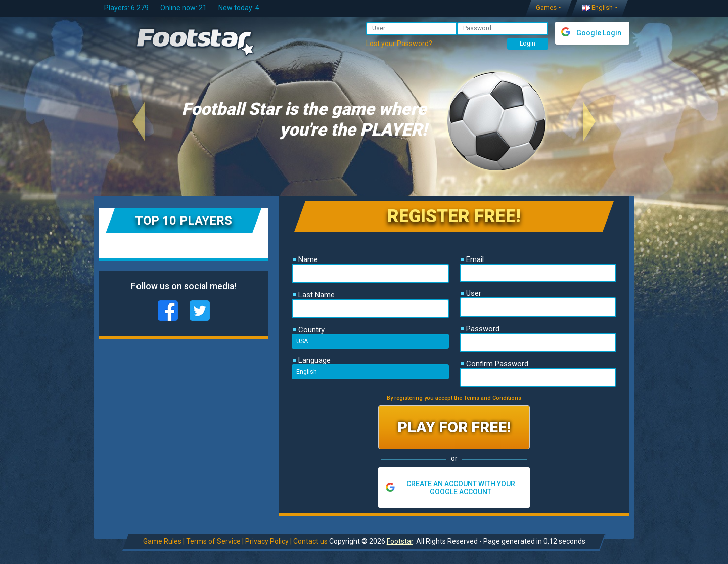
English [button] (597, 7)
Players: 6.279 (126, 8)
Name (305, 259)
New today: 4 (239, 8)
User (471, 293)
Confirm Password (494, 364)
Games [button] (546, 7)
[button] (139, 121)
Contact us (310, 541)
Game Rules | (163, 541)
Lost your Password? (399, 44)
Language (312, 360)
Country (309, 330)
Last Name (314, 295)
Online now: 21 (184, 8)
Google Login (599, 33)
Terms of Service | (214, 541)
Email (472, 259)
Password (480, 329)
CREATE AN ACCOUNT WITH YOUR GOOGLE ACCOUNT (461, 488)
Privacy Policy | (268, 541)
